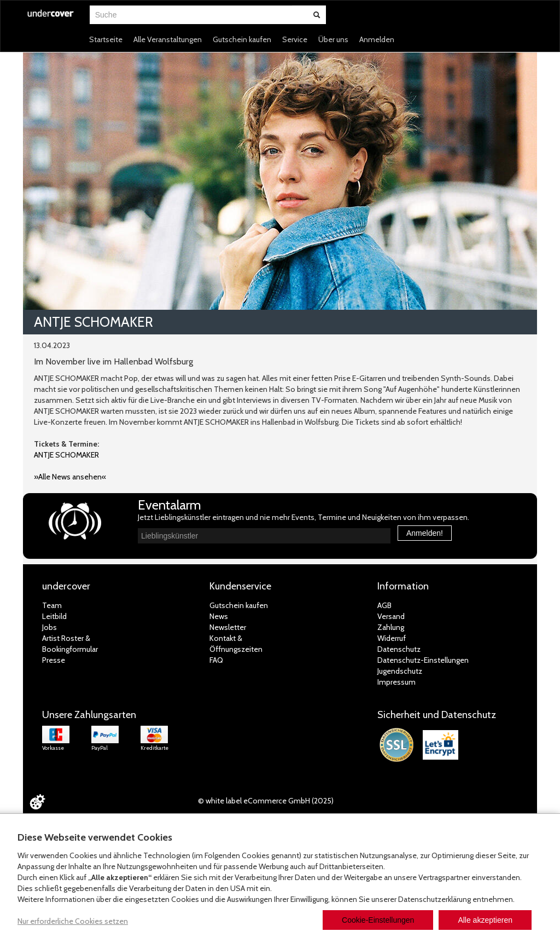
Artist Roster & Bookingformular (70, 644)
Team (52, 605)
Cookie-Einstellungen (378, 920)
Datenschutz (399, 649)
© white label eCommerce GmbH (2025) (266, 801)
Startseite (106, 39)
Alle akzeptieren (485, 920)
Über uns (333, 39)
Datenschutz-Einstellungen (423, 660)
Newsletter (228, 627)
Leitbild (54, 616)
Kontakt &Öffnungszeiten (236, 644)
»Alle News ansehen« (70, 477)
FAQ (216, 660)
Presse (54, 660)
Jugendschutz (400, 671)
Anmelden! (425, 533)
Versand (391, 616)
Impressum (396, 682)
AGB (384, 605)
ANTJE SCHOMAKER (66, 455)
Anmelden (377, 39)
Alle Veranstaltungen (168, 39)
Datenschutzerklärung (434, 899)
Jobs (49, 627)
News (219, 616)
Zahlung (391, 627)
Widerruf (392, 638)
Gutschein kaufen (242, 39)
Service (295, 39)
